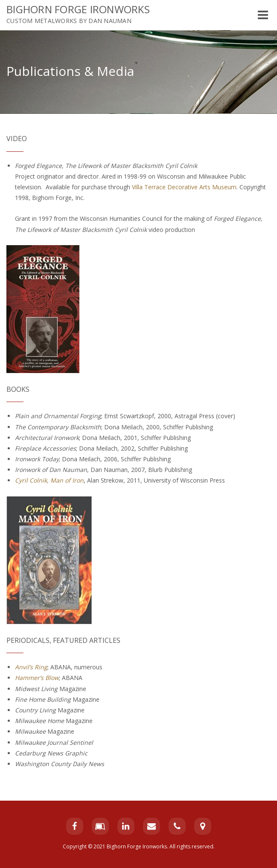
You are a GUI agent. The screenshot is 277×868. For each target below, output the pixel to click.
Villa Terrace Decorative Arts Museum (184, 187)
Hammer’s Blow (37, 678)
